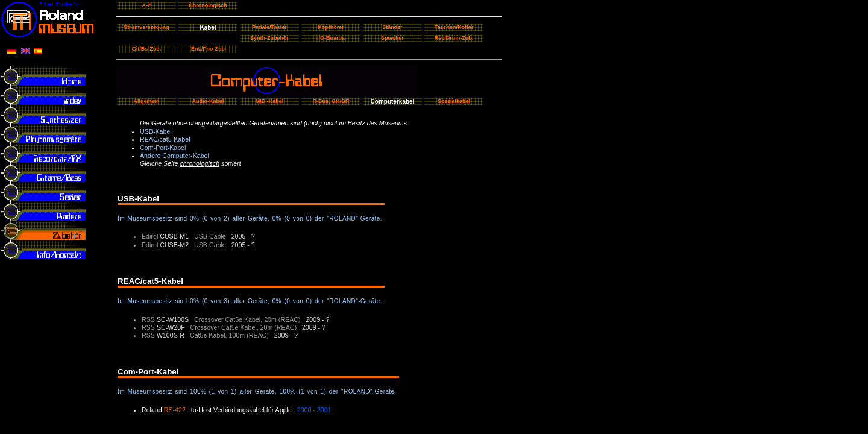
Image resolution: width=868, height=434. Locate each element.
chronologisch (200, 163)
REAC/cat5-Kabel (165, 139)
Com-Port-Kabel (163, 148)
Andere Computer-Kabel (175, 156)
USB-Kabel (156, 131)
